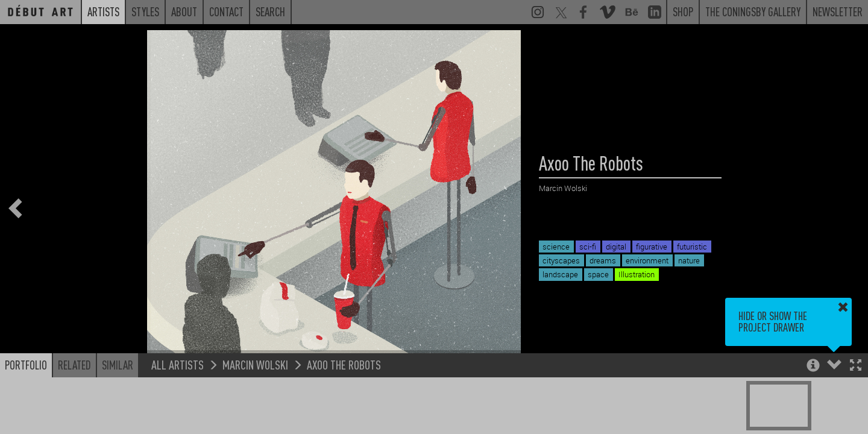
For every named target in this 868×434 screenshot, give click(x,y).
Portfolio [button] (26, 365)
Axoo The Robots (344, 364)
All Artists (178, 364)
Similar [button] (118, 365)
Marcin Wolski (255, 364)
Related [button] (74, 365)
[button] (856, 366)
